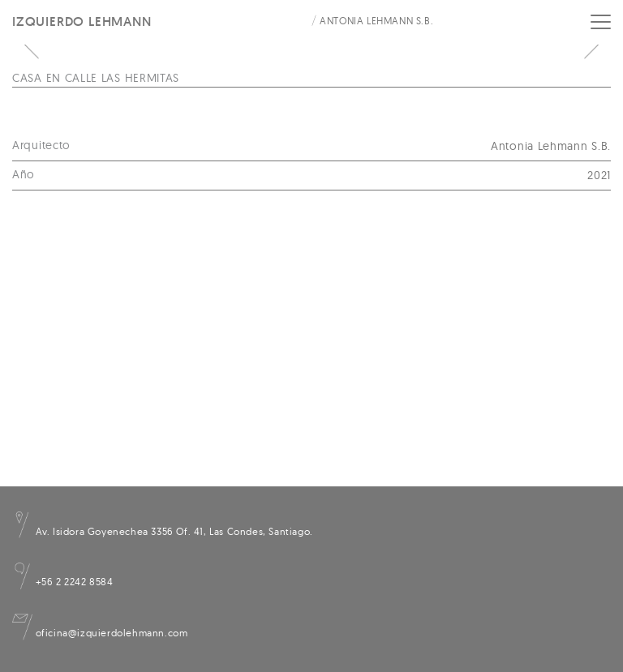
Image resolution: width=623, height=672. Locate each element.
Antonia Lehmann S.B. (376, 21)
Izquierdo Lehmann (82, 21)
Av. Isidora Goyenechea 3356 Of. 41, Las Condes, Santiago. (163, 531)
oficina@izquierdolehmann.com (100, 633)
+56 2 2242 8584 (63, 582)
